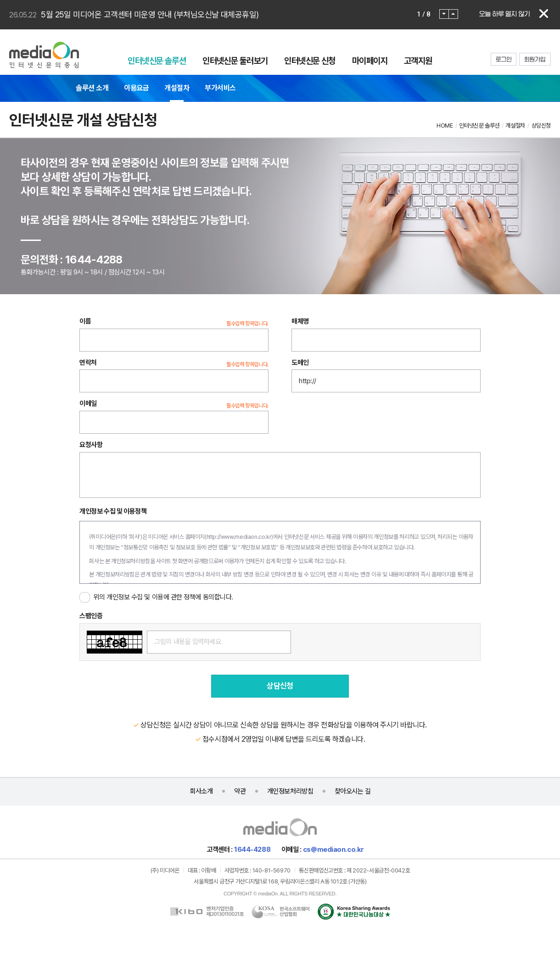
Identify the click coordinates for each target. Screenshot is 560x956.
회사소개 (201, 791)
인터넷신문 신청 (310, 61)
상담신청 (541, 126)
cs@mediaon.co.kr (333, 850)
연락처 (88, 363)
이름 (85, 321)
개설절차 (177, 88)
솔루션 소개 (92, 88)
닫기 (544, 14)
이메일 (88, 404)
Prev (444, 14)
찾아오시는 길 (353, 791)
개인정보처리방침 (290, 791)
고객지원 (418, 61)
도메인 (300, 363)
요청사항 (91, 445)
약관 (240, 791)
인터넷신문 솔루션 (157, 61)
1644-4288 (252, 850)
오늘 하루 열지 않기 (504, 14)
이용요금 (136, 88)
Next (453, 14)
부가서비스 (220, 88)
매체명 (300, 321)
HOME (445, 126)
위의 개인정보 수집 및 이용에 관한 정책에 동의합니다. (163, 597)
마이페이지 (370, 61)
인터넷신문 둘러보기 (235, 61)
